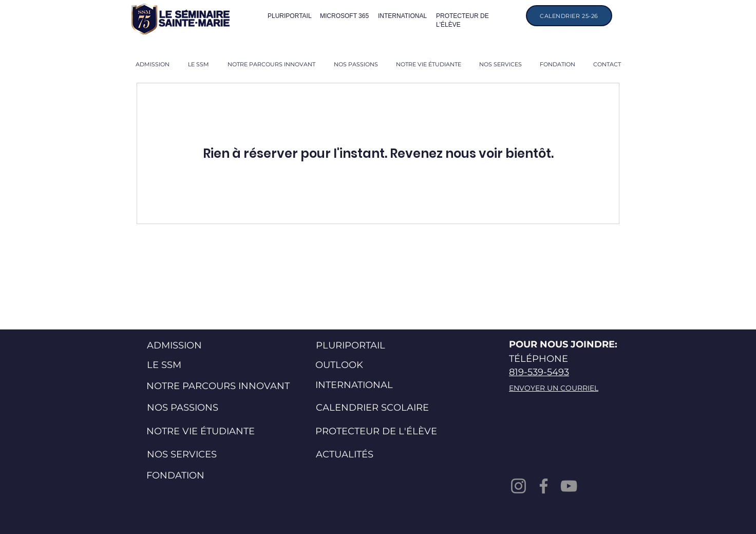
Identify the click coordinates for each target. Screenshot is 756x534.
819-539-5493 (539, 372)
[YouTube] (569, 486)
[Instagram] (518, 486)
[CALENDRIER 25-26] (569, 16)
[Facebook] (544, 486)
